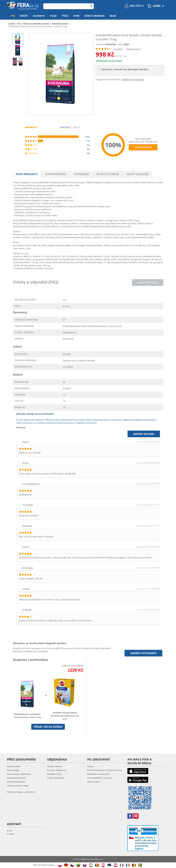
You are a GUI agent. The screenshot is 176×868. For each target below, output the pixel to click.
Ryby (77, 16)
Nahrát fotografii (143, 653)
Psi (13, 16)
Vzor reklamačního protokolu (100, 778)
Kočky (24, 16)
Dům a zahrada (95, 16)
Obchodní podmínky (16, 782)
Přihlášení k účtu (54, 774)
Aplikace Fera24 (14, 766)
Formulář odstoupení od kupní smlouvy (105, 770)
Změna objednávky (55, 778)
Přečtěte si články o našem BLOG (21, 792)
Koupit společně (138, 174)
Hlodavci (39, 16)
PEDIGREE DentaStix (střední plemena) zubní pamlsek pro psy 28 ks (65, 716)
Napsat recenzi (134, 49)
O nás (10, 831)
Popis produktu (27, 174)
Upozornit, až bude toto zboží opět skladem (123, 69)
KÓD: (121, 44)
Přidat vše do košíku (48, 727)
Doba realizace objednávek (19, 774)
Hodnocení (81, 174)
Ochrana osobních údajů (18, 786)
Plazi (53, 16)
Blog (113, 16)
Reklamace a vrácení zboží (98, 774)
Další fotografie (108, 174)
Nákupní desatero (55, 766)
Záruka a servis (94, 782)
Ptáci (65, 16)
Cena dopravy (13, 770)
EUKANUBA (110, 44)
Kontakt (10, 834)
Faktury (91, 766)
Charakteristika (56, 174)
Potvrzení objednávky (57, 770)
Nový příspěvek (148, 283)
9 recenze (118, 49)
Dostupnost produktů (16, 778)
